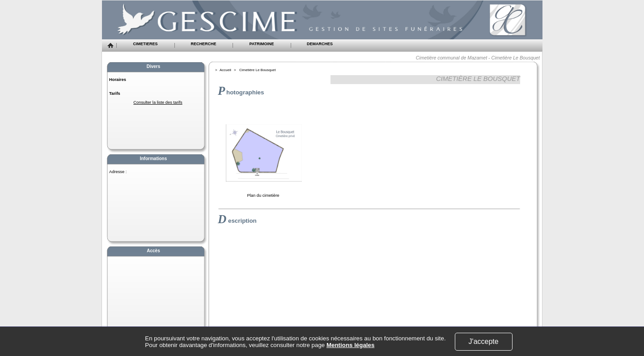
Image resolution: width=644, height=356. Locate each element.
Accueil (225, 70)
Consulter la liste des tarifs (158, 102)
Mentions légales (350, 345)
